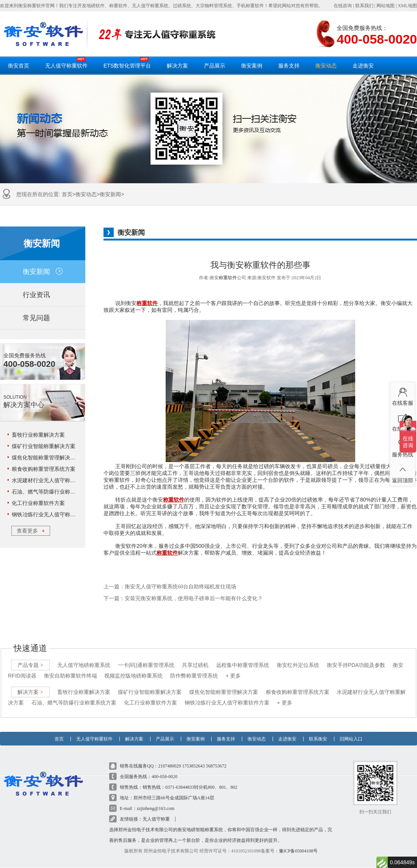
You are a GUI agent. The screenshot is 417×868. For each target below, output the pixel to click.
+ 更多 (233, 670)
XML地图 (407, 6)
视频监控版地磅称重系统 (133, 670)
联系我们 (364, 6)
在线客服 (402, 395)
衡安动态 (326, 66)
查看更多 (31, 531)
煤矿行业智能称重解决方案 (44, 446)
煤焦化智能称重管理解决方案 (46, 458)
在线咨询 (343, 6)
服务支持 (289, 66)
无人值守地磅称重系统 (84, 659)
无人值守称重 (156, 813)
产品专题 (30, 659)
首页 (67, 194)
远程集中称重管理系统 (243, 659)
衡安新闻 (110, 194)
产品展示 (215, 66)
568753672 (216, 760)
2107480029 (169, 760)
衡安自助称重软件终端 (71, 670)
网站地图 (386, 6)
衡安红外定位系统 (298, 659)
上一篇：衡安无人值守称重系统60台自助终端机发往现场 (170, 587)
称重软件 (228, 278)
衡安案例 (252, 66)
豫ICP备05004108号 (299, 845)
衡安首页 (19, 66)
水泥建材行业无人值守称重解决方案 (54, 480)
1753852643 (193, 760)
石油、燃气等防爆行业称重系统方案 (54, 492)
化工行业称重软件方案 (38, 503)
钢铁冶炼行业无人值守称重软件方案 (54, 514)
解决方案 (177, 66)
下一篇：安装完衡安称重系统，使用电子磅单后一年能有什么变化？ (183, 598)
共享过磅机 (195, 659)
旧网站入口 (351, 730)
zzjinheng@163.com (156, 802)
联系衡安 (318, 730)
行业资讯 (43, 295)
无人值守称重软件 (66, 63)
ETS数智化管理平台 (127, 63)
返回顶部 (402, 473)
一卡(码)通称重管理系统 (146, 659)
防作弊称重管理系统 (194, 670)
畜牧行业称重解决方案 (38, 435)
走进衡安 (363, 66)
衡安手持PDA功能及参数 (356, 659)
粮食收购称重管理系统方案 (44, 469)
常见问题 (43, 318)
